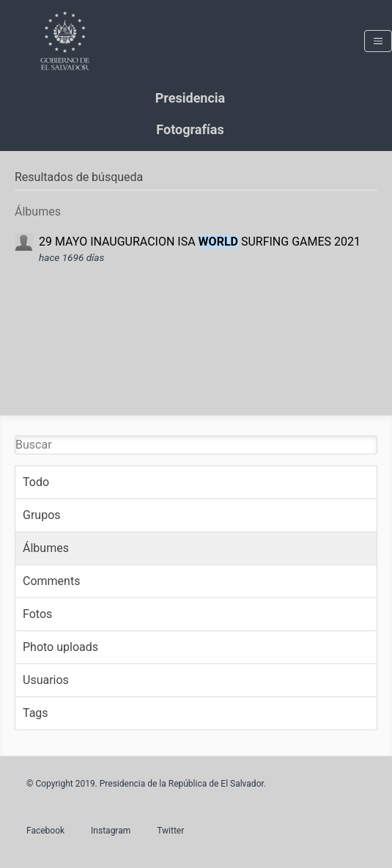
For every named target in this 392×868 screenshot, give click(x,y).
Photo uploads (60, 647)
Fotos (37, 614)
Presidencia (190, 98)
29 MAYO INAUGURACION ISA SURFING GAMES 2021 (200, 242)
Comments (51, 581)
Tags (36, 713)
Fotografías (190, 129)
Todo (36, 482)
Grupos (42, 515)
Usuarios (46, 680)
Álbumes (46, 548)
